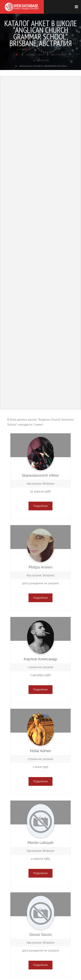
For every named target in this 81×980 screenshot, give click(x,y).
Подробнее (40, 506)
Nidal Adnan (40, 751)
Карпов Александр (40, 659)
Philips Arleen (40, 567)
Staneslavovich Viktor (40, 475)
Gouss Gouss (41, 934)
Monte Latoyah (40, 843)
